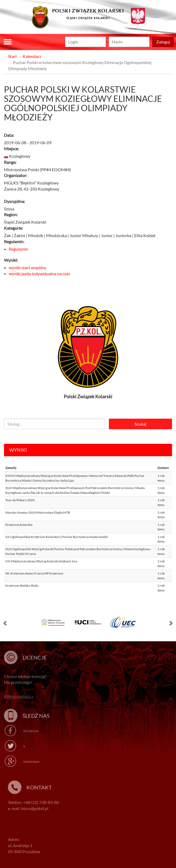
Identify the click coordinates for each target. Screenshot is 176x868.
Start (12, 56)
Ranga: (10, 162)
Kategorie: (13, 228)
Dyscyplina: (15, 201)
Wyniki (18, 450)
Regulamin (18, 249)
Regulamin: (14, 241)
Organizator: (16, 175)
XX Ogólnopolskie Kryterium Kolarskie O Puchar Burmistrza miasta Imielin (57, 537)
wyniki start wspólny (27, 267)
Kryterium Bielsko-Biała (22, 586)
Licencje (35, 657)
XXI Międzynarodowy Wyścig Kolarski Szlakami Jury (41, 561)
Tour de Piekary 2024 (20, 500)
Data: (9, 135)
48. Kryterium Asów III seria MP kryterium (34, 573)
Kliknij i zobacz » (19, 696)
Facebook (31, 731)
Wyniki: (11, 260)
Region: (11, 214)
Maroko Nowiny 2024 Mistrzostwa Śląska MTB (38, 512)
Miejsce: (11, 149)
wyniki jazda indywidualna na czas (39, 273)
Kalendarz (32, 56)
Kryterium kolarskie (19, 525)
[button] (5, 624)
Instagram (31, 762)
